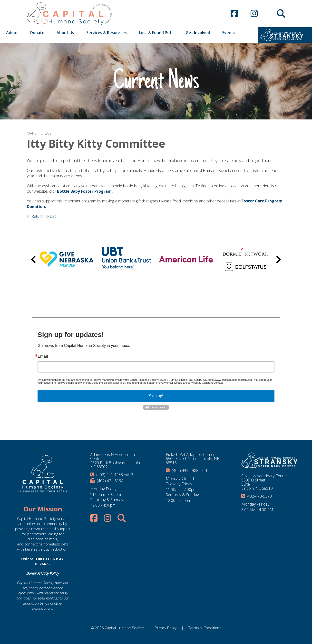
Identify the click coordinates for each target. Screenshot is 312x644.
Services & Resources (107, 33)
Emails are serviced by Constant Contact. (199, 383)
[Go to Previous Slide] (34, 259)
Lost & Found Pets (156, 33)
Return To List (43, 216)
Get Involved (198, 33)
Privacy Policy (166, 628)
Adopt (12, 33)
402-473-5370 (260, 496)
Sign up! (156, 396)
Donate (37, 33)
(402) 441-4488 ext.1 (190, 471)
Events (229, 33)
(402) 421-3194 (110, 481)
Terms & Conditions (205, 628)
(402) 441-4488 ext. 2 (115, 475)
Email (43, 356)
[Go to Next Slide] (278, 259)
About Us (65, 33)
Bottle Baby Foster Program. (85, 191)
